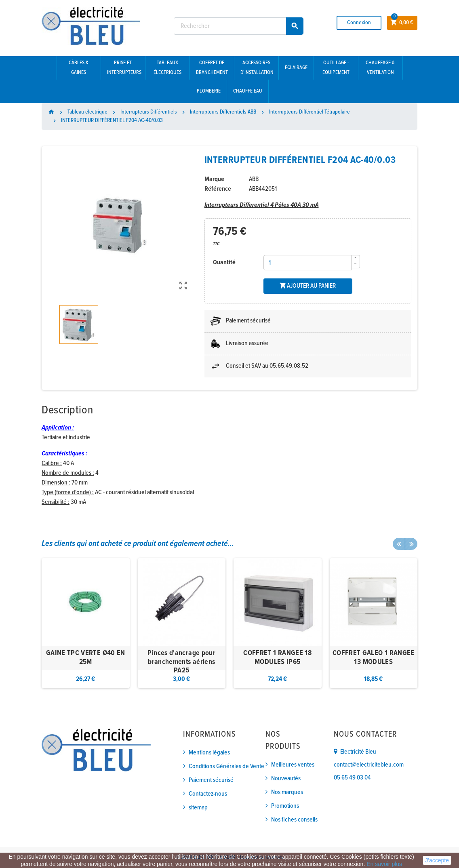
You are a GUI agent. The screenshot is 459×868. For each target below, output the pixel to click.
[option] (86, 623)
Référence (218, 189)
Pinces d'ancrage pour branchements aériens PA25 (181, 662)
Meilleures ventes (293, 765)
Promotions (285, 806)
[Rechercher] (239, 26)
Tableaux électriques (167, 68)
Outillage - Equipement (336, 68)
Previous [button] (399, 544)
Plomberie (209, 91)
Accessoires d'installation (257, 68)
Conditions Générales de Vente (226, 766)
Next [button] (411, 544)
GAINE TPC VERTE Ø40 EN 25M (86, 658)
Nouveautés (286, 778)
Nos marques (287, 792)
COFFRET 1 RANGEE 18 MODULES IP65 (277, 658)
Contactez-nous (208, 794)
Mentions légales (209, 753)
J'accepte (437, 860)
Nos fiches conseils (294, 820)
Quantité (224, 262)
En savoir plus (384, 864)
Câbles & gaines (79, 68)
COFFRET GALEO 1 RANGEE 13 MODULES (374, 658)
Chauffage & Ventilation (380, 68)
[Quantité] (307, 263)
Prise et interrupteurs (124, 68)
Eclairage (296, 68)
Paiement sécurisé (211, 780)
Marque (214, 179)
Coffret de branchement (212, 68)
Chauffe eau (248, 91)
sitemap (198, 808)
